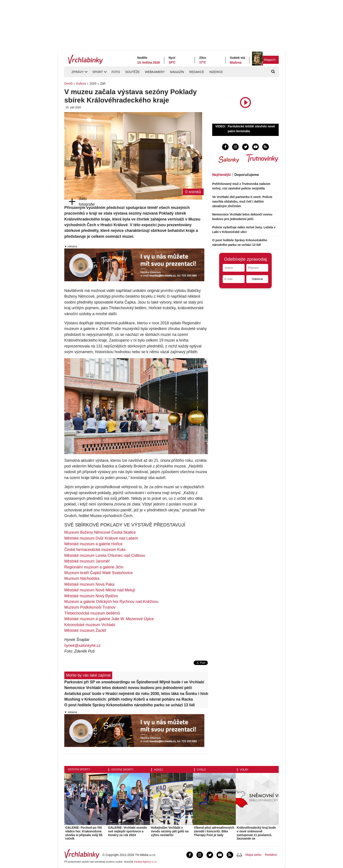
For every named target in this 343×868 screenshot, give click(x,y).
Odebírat (257, 279)
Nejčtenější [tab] (221, 175)
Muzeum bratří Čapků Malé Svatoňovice (99, 573)
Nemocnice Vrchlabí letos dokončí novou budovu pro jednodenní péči (128, 688)
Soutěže (132, 72)
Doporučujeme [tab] (247, 175)
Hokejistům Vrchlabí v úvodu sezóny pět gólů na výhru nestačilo (170, 831)
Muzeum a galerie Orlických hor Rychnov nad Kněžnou (111, 602)
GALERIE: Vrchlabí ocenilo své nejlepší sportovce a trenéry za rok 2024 (128, 831)
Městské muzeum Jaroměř (87, 561)
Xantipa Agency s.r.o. (145, 862)
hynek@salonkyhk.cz (82, 646)
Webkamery (155, 72)
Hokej (158, 770)
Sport (98, 72)
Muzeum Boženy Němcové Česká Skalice (100, 532)
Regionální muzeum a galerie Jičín (94, 567)
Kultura (81, 83)
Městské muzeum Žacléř (85, 630)
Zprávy (78, 72)
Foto (116, 72)
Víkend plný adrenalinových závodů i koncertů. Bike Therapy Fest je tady (214, 831)
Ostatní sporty (79, 769)
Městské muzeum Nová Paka (89, 584)
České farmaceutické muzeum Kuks (95, 550)
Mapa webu (253, 855)
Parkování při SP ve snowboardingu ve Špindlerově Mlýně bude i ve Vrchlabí (134, 682)
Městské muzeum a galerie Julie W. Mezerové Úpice (109, 619)
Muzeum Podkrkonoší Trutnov (90, 607)
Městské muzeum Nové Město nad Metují (100, 590)
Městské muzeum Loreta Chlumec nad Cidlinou (105, 556)
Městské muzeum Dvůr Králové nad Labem (101, 538)
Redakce (197, 72)
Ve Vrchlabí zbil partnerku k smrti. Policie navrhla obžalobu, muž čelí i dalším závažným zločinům (242, 201)
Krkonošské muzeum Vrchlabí (90, 625)
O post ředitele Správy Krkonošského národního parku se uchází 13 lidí (129, 705)
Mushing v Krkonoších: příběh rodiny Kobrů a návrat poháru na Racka (129, 699)
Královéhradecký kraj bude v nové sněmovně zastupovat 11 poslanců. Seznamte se (256, 833)
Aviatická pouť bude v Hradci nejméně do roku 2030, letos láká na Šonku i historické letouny (136, 694)
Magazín (270, 60)
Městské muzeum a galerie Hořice (93, 544)
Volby (244, 770)
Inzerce (216, 72)
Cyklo (201, 770)
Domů (68, 83)
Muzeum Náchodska (82, 578)
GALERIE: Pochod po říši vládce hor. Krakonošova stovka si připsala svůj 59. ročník (84, 833)
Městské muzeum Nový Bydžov (91, 596)
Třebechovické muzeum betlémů (92, 613)
